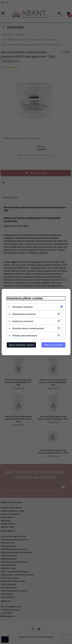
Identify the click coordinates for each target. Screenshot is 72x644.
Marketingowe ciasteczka (24, 314)
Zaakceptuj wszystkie (53, 345)
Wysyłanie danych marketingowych (28, 328)
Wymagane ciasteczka (23, 307)
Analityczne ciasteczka (23, 321)
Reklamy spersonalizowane (25, 336)
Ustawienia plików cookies (25, 298)
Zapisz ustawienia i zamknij (21, 345)
